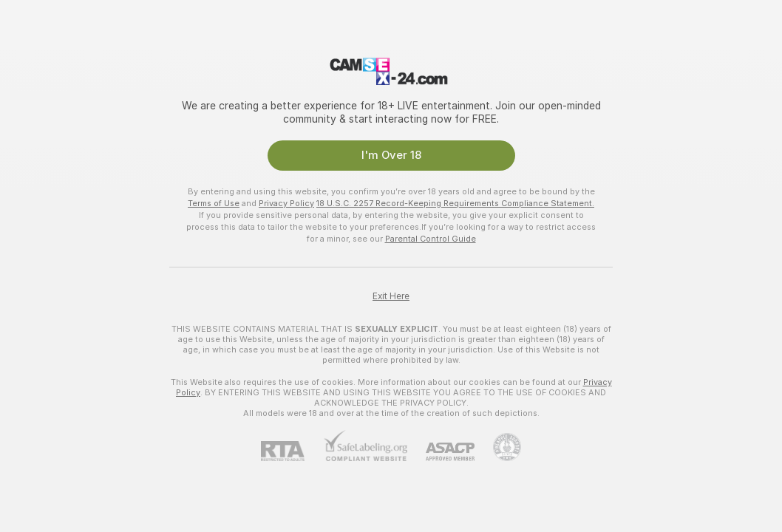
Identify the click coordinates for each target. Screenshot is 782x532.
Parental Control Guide (431, 239)
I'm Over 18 (391, 155)
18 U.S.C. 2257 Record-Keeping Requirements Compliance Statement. (455, 203)
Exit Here (391, 296)
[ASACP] (441, 452)
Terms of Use (214, 203)
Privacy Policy (286, 203)
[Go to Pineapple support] (498, 447)
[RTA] (292, 451)
